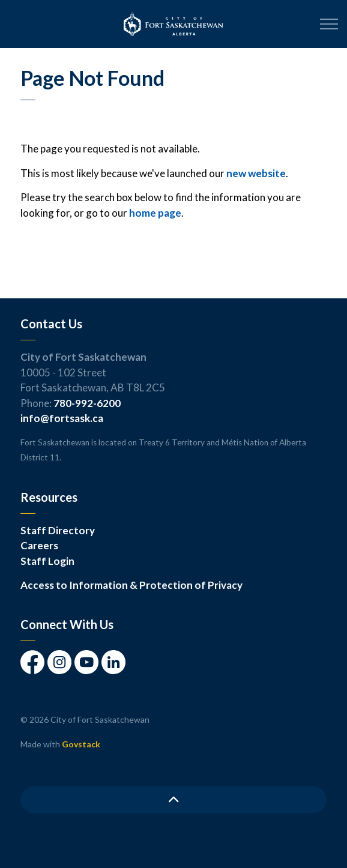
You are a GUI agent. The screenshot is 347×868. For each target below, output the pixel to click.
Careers (39, 545)
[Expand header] (329, 24)
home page (155, 213)
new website (256, 173)
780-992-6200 (87, 403)
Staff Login (47, 561)
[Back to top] (173, 800)
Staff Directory (58, 530)
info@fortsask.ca (62, 418)
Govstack (81, 744)
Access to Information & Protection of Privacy (131, 585)
